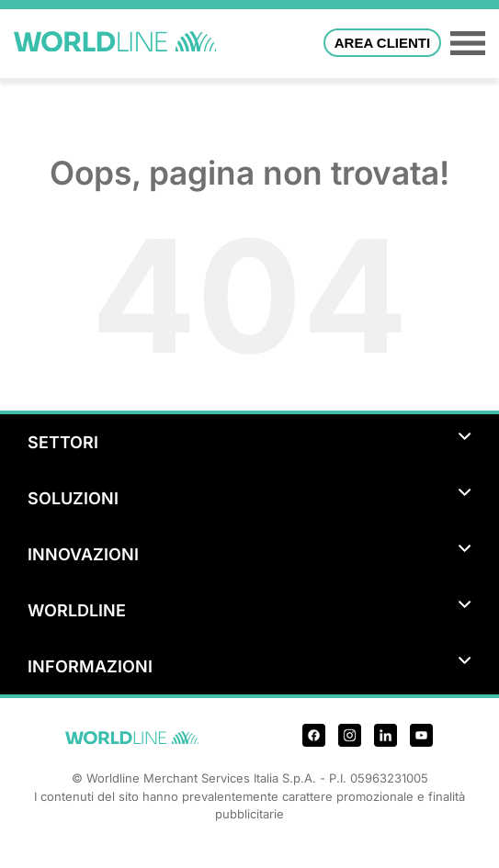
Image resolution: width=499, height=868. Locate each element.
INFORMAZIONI (249, 666)
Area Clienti (382, 43)
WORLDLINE (249, 610)
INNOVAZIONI (249, 554)
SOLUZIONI (249, 498)
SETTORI (249, 442)
